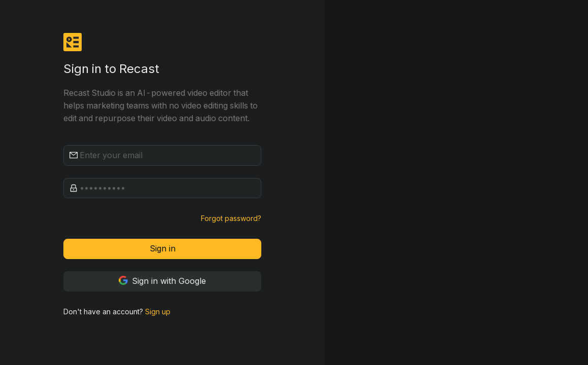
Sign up (158, 312)
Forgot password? (231, 218)
